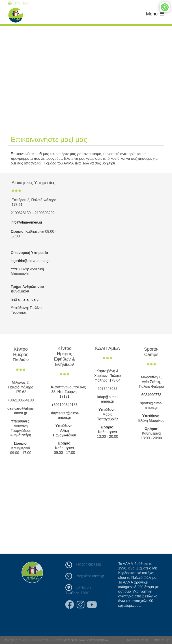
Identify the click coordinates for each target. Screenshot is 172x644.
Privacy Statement (137, 640)
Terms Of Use (161, 640)
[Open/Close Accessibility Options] (165, 7)
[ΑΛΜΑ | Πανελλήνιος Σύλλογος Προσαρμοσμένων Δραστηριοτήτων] (16, 15)
